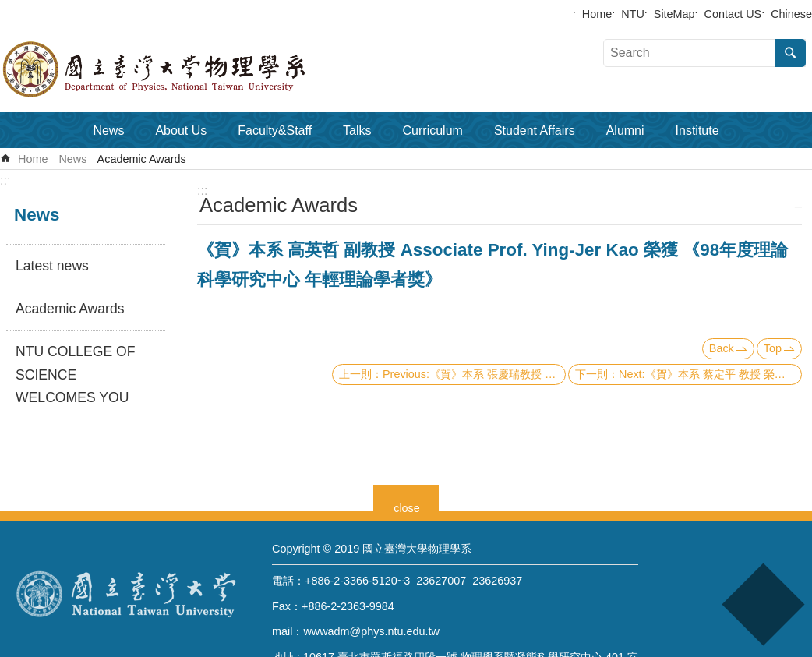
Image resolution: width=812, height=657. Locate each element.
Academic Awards (142, 159)
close (407, 506)
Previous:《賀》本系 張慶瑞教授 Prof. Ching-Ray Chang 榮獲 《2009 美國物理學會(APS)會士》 (474, 374)
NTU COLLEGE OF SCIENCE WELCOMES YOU (75, 375)
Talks (357, 131)
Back (722, 348)
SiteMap (674, 14)
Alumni (625, 131)
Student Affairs (535, 131)
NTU (633, 14)
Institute (697, 131)
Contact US (733, 14)
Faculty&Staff (275, 131)
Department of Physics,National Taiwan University (195, 69)
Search (790, 53)
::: (5, 180)
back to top (763, 604)
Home (597, 14)
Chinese (791, 14)
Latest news (52, 266)
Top (773, 348)
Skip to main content (8, 8)
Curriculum (433, 131)
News (108, 131)
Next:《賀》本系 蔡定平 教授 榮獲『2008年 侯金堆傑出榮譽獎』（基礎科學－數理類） (710, 374)
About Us (181, 131)
